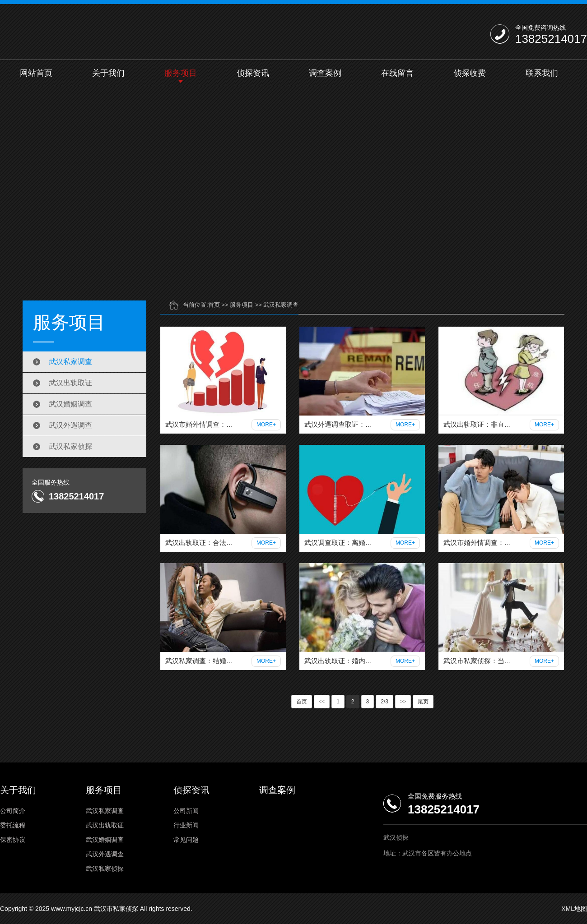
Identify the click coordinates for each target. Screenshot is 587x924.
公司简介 (13, 811)
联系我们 (542, 73)
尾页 (423, 702)
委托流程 (13, 825)
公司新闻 (186, 811)
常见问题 (186, 840)
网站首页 (36, 73)
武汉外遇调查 (70, 425)
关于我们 (108, 73)
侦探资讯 (253, 73)
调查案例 (325, 73)
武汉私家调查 (70, 362)
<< (322, 702)
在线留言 (397, 73)
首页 (214, 305)
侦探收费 (470, 73)
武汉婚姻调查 (70, 404)
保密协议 (13, 840)
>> (403, 702)
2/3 (384, 702)
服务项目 (181, 73)
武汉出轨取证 (70, 383)
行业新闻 (186, 825)
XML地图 (574, 909)
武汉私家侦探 (70, 446)
